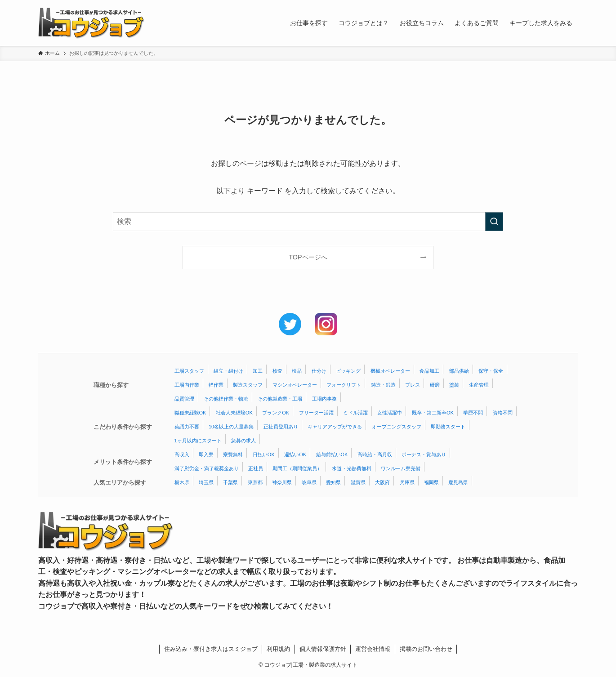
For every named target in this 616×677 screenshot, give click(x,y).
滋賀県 (358, 482)
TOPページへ (308, 257)
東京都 (255, 482)
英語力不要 (187, 427)
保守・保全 (491, 371)
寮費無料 (233, 454)
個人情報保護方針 (323, 649)
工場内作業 (187, 385)
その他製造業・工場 (280, 399)
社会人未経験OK (234, 413)
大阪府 (382, 482)
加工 (258, 371)
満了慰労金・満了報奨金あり (207, 468)
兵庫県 (407, 482)
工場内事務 (324, 399)
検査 (277, 371)
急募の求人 (243, 441)
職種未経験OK (190, 413)
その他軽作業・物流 (226, 399)
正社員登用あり (281, 427)
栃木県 (182, 482)
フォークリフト (344, 385)
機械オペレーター (390, 371)
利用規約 (278, 649)
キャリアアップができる (335, 427)
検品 (297, 371)
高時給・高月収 (375, 454)
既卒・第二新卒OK (433, 413)
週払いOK (295, 454)
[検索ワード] (308, 222)
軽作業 (216, 385)
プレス (413, 385)
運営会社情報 (373, 649)
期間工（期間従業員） (297, 468)
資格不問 (503, 413)
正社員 (256, 468)
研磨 (435, 385)
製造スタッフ (248, 385)
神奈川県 (282, 482)
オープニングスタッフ (397, 427)
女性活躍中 (390, 413)
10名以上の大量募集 (231, 427)
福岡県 (431, 482)
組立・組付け (228, 371)
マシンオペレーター (295, 385)
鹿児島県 (458, 482)
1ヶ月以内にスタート (198, 441)
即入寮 (206, 454)
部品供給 (459, 371)
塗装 (454, 385)
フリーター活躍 (316, 413)
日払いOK (264, 454)
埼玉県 (206, 482)
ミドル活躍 (355, 413)
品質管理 (184, 399)
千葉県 (230, 482)
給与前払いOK (332, 454)
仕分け (319, 371)
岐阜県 (309, 482)
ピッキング (348, 371)
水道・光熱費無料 (352, 468)
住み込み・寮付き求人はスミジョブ (211, 649)
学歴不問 (473, 413)
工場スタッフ (189, 371)
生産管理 (479, 385)
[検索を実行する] (494, 222)
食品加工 (429, 371)
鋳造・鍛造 (383, 385)
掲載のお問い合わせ (426, 649)
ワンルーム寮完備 (401, 468)
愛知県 (333, 482)
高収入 (182, 454)
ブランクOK (276, 413)
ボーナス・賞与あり (424, 454)
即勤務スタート (448, 427)
